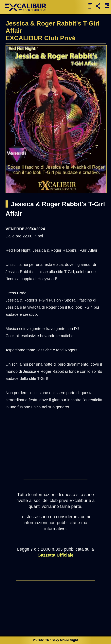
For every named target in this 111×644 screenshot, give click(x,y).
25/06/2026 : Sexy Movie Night (56, 640)
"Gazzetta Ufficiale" (56, 555)
